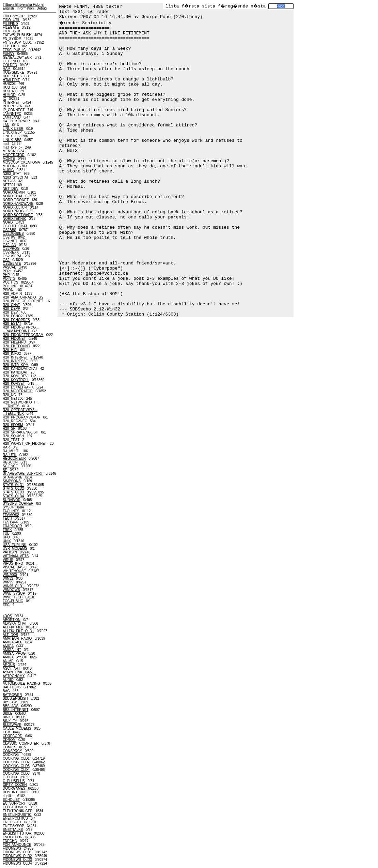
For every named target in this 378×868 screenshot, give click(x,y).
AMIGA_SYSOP (15, 657)
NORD (8, 222)
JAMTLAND (12, 117)
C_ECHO (10, 777)
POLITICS (11, 282)
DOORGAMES (14, 788)
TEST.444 (10, 522)
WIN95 (8, 582)
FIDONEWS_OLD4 (17, 863)
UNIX (7, 541)
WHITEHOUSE (14, 571)
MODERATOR (14, 155)
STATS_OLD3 (13, 492)
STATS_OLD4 (13, 496)
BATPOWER (12, 695)
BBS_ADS (11, 706)
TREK (7, 530)
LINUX (8, 136)
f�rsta (190, 6)
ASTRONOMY (14, 676)
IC (4, 99)
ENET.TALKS (13, 830)
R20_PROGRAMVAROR (21, 417)
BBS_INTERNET (15, 710)
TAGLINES (11, 511)
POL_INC (10, 286)
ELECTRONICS (15, 807)
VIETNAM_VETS (16, 556)
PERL (7, 271)
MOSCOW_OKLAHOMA (21, 162)
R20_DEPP (11, 309)
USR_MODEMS (15, 549)
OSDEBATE (12, 264)
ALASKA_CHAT (15, 623)
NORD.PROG (13, 211)
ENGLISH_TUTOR (17, 833)
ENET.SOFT (12, 822)
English (8, 8)
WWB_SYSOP (14, 593)
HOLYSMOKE (13, 72)
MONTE (9, 159)
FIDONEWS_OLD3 (17, 860)
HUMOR (9, 95)
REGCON (10, 462)
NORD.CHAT (13, 196)
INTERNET (11, 102)
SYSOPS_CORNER (18, 504)
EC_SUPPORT (14, 803)
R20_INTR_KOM (16, 365)
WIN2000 (10, 575)
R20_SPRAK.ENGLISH (21, 432)
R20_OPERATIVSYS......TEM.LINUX (20, 412)
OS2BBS (10, 230)
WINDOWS (11, 590)
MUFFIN (9, 166)
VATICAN (10, 552)
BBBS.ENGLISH (15, 698)
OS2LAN (9, 245)
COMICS (10, 747)
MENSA (9, 151)
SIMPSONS (12, 481)
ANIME (8, 661)
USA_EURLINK (14, 545)
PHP (6, 275)
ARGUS (9, 665)
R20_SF (9, 429)
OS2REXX (11, 252)
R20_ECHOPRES (16, 320)
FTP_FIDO (11, 46)
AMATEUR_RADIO (17, 638)
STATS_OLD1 (13, 485)
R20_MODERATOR (18, 391)
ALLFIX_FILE (13, 627)
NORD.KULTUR (15, 207)
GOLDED (10, 65)
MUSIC (8, 170)
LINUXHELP (12, 132)
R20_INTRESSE (15, 361)
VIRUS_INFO (13, 564)
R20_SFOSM (13, 425)
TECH (7, 519)
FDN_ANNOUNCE (17, 845)
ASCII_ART (11, 668)
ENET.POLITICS (15, 818)
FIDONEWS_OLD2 (17, 856)
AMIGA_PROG (14, 653)
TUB (6, 534)
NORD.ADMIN (14, 192)
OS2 (6, 260)
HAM (6, 69)
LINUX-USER (13, 129)
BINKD (8, 717)
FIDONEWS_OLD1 (17, 852)
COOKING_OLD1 (16, 758)
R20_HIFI (10, 350)
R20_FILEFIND (14, 342)
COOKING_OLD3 (16, 766)
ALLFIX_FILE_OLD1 (18, 631)
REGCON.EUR (14, 459)
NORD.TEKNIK (14, 219)
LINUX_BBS (12, 140)
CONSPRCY (12, 751)
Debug (42, 8)
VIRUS (8, 560)
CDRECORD (13, 736)
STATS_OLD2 (13, 489)
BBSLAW (10, 702)
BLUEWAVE (12, 725)
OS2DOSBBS (13, 234)
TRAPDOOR (12, 526)
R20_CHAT (11, 305)
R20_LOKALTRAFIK (18, 387)
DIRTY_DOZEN (15, 785)
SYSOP (9, 507)
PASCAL (9, 267)
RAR (6, 447)
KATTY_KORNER (16, 121)
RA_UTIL (10, 455)
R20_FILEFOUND (17, 346)
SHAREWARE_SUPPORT (23, 474)
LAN (6, 125)
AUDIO (8, 680)
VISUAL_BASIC (15, 567)
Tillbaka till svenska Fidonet (23, 5)
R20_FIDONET (14, 339)
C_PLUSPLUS (14, 781)
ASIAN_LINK (13, 672)
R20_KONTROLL (16, 380)
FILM (7, 31)
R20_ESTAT (12, 324)
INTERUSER (13, 106)
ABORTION (12, 620)
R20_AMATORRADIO (19, 297)
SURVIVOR (12, 500)
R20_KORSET (14, 384)
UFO (6, 537)
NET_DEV (11, 189)
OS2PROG (11, 249)
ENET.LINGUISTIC (17, 815)
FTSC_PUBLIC (14, 50)
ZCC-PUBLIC (13, 601)
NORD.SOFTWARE (18, 215)
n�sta (258, 6)
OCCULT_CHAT (15, 226)
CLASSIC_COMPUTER (21, 743)
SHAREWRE (13, 477)
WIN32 (8, 578)
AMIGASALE (13, 642)
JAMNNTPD (12, 114)
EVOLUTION (13, 837)
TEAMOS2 (11, 515)
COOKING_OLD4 (16, 770)
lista (172, 6)
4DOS (7, 616)
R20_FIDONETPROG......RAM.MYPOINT (21, 329)
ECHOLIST (11, 800)
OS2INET (10, 241)
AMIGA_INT (12, 650)
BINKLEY (10, 721)
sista (209, 6)
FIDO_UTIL (11, 20)
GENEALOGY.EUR (17, 57)
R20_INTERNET (15, 357)
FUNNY (9, 54)
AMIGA (8, 646)
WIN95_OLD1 (13, 586)
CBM (6, 732)
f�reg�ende (233, 6)
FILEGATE (11, 27)
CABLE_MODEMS (17, 728)
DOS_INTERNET (16, 792)
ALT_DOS (10, 635)
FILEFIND (10, 24)
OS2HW (9, 237)
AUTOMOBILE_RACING (21, 683)
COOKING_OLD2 (16, 762)
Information (25, 8)
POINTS (9, 279)
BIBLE (7, 713)
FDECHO (10, 841)
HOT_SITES (12, 76)
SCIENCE (10, 466)
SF (5, 470)
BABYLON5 (12, 687)
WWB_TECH (13, 597)
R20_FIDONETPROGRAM (23, 335)
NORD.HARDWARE (18, 204)
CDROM (9, 740)
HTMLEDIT (11, 80)
